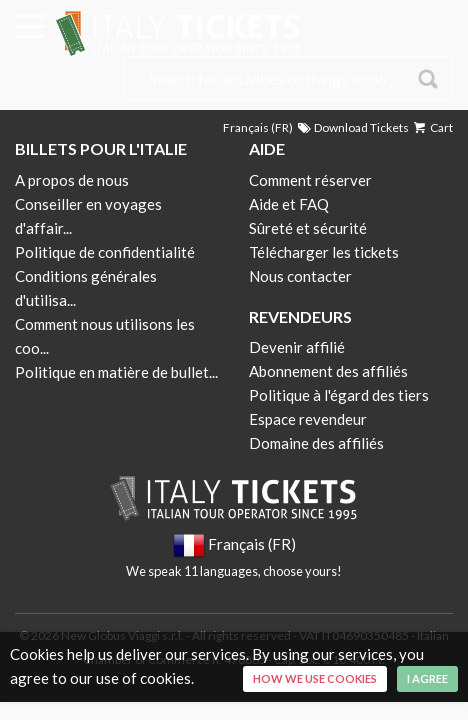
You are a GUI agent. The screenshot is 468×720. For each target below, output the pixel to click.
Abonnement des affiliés (328, 371)
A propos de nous (72, 180)
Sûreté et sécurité (308, 228)
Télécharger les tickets (324, 252)
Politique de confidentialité (105, 252)
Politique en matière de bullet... (116, 372)
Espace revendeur (308, 419)
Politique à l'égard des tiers (339, 395)
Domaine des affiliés (316, 443)
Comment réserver (310, 180)
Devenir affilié (297, 347)
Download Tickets (352, 127)
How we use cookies (315, 678)
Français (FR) (258, 127)
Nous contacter (300, 276)
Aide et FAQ (289, 204)
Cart (432, 127)
